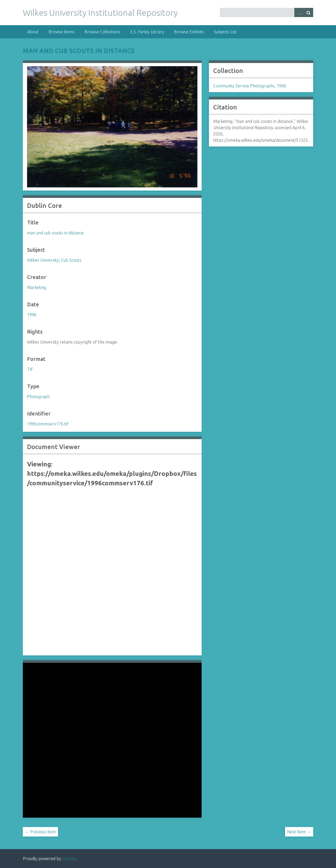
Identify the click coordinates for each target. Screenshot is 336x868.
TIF (30, 369)
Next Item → (299, 832)
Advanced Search (299, 12)
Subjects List (225, 32)
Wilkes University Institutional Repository (100, 13)
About (33, 32)
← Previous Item (40, 832)
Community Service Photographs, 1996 (250, 86)
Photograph (38, 397)
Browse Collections (102, 32)
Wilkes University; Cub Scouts (54, 260)
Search (308, 12)
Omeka (69, 859)
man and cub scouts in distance (79, 51)
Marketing (37, 287)
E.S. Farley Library (147, 32)
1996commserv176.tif (48, 424)
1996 (32, 315)
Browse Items (62, 32)
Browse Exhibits (189, 32)
